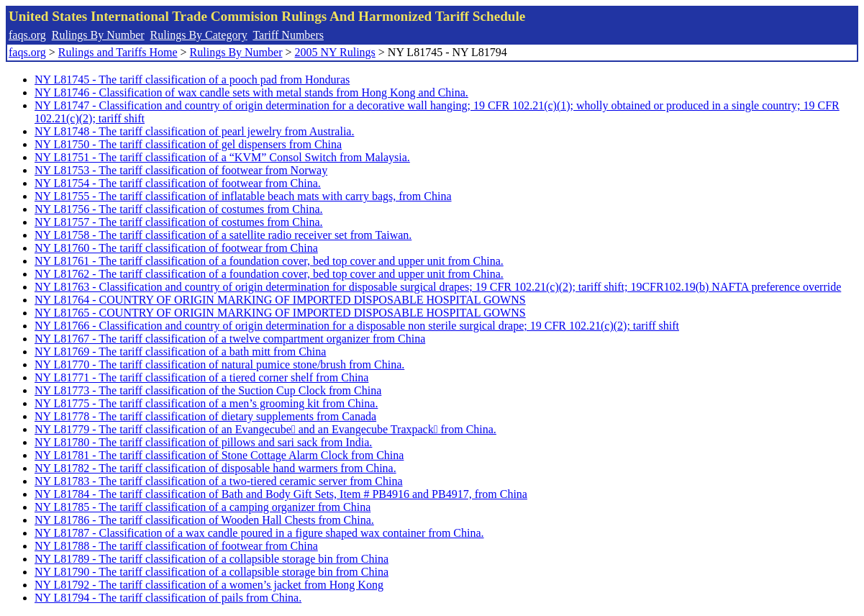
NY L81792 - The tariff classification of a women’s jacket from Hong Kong (209, 585)
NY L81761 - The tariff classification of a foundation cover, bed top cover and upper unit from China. (269, 261)
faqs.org (27, 35)
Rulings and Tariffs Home (118, 52)
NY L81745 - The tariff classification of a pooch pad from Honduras (192, 80)
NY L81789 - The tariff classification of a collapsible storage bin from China (212, 559)
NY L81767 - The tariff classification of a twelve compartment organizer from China (230, 339)
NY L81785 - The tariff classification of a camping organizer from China (203, 507)
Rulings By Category (199, 35)
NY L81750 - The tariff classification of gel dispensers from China (188, 144)
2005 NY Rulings (335, 52)
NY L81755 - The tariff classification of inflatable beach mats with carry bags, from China (243, 196)
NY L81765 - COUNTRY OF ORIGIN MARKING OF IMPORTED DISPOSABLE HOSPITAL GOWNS (280, 313)
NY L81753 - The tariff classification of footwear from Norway (181, 170)
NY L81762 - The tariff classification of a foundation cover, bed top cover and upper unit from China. (269, 274)
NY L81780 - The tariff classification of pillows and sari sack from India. (203, 442)
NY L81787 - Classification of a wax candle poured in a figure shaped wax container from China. (259, 533)
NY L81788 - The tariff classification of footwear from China (176, 546)
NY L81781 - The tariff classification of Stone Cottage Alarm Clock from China (219, 455)
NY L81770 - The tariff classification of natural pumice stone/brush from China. (219, 364)
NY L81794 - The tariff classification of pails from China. (168, 598)
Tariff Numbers (288, 35)
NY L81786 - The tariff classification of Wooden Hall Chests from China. (204, 520)
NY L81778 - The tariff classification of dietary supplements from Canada (205, 416)
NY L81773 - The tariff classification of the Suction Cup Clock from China (208, 390)
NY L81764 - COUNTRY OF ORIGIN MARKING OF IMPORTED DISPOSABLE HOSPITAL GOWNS (280, 300)
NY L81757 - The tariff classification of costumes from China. (179, 222)
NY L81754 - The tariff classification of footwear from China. (178, 183)
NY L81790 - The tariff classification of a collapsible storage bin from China (212, 572)
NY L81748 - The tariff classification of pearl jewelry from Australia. (194, 131)
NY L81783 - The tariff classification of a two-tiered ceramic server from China (219, 481)
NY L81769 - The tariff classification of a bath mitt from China (180, 352)
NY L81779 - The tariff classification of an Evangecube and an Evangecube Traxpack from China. (265, 429)
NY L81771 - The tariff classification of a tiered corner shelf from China (201, 377)
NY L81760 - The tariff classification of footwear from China (176, 248)
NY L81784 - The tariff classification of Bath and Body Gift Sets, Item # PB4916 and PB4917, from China (281, 494)
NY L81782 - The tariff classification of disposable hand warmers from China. (215, 468)
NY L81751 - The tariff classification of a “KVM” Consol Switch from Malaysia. (222, 157)
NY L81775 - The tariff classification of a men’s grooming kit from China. (206, 403)
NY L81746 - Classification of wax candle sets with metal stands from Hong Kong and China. (251, 92)
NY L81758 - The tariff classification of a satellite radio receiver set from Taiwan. (223, 235)
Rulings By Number (98, 35)
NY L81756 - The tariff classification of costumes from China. (179, 209)
